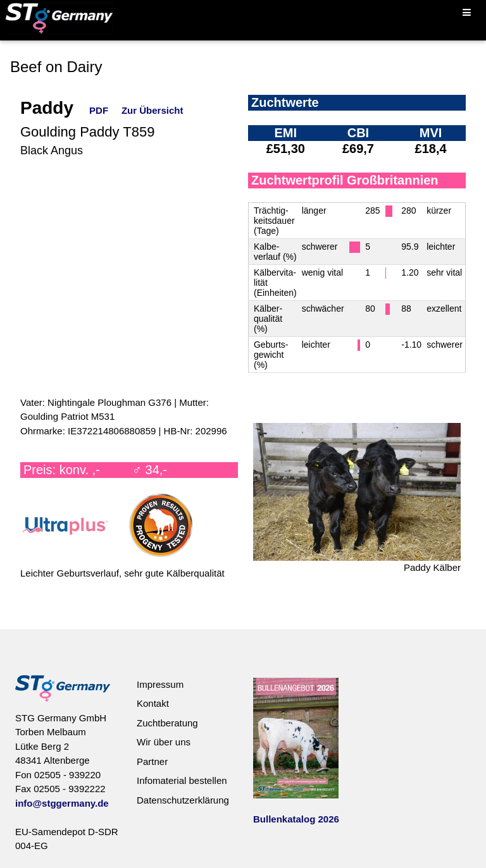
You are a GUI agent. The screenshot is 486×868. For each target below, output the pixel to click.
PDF (99, 110)
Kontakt (153, 703)
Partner (152, 761)
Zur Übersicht (153, 110)
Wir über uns (164, 742)
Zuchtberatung (167, 723)
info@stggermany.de (62, 803)
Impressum (160, 684)
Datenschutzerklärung (183, 800)
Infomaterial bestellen (182, 780)
